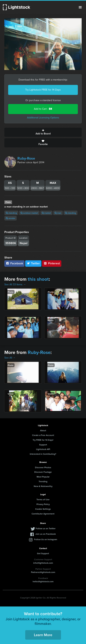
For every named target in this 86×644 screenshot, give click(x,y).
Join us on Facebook (46, 534)
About (43, 430)
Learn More (43, 635)
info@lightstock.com (43, 563)
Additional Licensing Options (43, 118)
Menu (80, 7)
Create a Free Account (43, 435)
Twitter (33, 263)
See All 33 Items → (15, 284)
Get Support (43, 553)
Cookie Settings (43, 509)
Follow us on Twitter (46, 528)
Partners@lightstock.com (43, 572)
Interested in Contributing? (43, 454)
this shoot (38, 279)
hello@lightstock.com (43, 581)
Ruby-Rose (26, 158)
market (46, 213)
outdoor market (29, 213)
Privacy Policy (43, 504)
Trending (43, 481)
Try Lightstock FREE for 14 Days (43, 90)
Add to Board (43, 132)
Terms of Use (43, 499)
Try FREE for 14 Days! (43, 440)
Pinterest (52, 263)
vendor (11, 218)
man (58, 213)
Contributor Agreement (43, 514)
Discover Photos (43, 467)
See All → (10, 358)
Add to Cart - (43, 109)
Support (43, 445)
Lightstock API (43, 449)
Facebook (14, 263)
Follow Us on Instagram (46, 539)
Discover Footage (43, 472)
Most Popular (43, 477)
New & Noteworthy (43, 486)
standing (11, 213)
